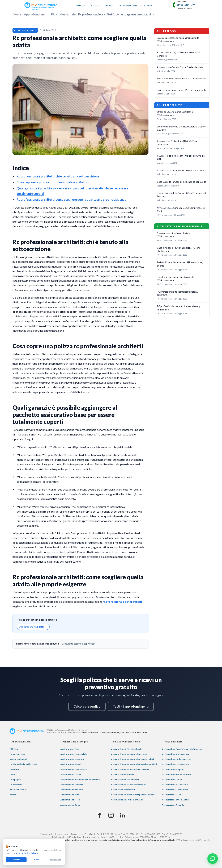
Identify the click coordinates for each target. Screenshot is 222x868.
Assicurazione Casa (70, 749)
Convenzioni (16, 785)
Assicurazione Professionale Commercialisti (132, 759)
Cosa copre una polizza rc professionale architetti (52, 182)
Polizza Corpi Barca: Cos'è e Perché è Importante (182, 90)
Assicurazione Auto (70, 795)
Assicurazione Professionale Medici (128, 785)
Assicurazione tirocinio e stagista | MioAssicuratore (174, 235)
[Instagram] (111, 815)
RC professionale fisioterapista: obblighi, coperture (177, 293)
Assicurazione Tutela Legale (175, 800)
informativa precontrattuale (162, 840)
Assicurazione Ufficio (172, 780)
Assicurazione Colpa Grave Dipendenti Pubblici (133, 795)
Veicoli (109, 6)
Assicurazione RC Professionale (127, 749)
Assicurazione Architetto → (33, 627)
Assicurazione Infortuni (72, 790)
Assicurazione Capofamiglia (74, 754)
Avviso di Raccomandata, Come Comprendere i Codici (181, 209)
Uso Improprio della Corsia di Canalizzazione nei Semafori (181, 195)
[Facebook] (100, 815)
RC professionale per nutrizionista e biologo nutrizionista (179, 308)
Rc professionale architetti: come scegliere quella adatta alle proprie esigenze (71, 200)
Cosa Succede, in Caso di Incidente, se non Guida (182, 182)
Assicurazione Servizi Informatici (127, 800)
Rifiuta (37, 860)
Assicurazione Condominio (175, 790)
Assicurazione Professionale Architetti (130, 769)
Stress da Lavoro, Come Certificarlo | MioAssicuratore (176, 113)
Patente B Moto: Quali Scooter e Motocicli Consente (178, 54)
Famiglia (80, 6)
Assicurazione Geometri (123, 774)
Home (17, 14)
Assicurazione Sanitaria (72, 785)
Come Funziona (17, 754)
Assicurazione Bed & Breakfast (177, 759)
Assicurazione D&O (171, 795)
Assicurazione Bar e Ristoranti (176, 774)
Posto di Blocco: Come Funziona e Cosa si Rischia (182, 78)
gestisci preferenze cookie (85, 840)
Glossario (14, 769)
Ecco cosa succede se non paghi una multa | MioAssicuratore (179, 40)
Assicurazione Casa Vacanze (175, 764)
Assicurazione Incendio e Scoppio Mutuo (80, 780)
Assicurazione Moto (70, 800)
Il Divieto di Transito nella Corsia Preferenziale (180, 171)
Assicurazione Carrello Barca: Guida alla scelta (180, 67)
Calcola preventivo (87, 706)
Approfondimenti (36, 14)
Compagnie (15, 780)
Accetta (16, 860)
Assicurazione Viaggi (70, 764)
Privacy (34, 853)
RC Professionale (128, 6)
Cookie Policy (23, 853)
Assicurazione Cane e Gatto (74, 769)
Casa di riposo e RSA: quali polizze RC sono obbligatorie (179, 249)
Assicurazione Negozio (173, 769)
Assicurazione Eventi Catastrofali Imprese (182, 749)
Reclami (13, 795)
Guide (12, 774)
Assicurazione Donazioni (72, 759)
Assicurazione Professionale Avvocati (129, 754)
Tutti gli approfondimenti (131, 706)
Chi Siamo (14, 749)
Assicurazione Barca (70, 805)
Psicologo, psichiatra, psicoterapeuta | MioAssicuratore (176, 279)
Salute (95, 6)
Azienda (148, 6)
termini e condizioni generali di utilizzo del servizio (123, 840)
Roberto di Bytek (49, 644)
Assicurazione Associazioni (175, 785)
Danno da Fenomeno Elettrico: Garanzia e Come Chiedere (181, 128)
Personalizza (55, 860)
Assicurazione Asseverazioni (125, 780)
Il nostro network (18, 790)
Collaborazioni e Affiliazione (23, 764)
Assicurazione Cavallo (71, 774)
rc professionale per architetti (122, 602)
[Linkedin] (122, 815)
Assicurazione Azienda (173, 805)
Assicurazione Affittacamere (176, 754)
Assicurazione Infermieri (123, 790)
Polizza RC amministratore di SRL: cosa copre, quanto (180, 264)
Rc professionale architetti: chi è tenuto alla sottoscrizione (58, 176)
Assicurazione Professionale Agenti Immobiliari (134, 764)
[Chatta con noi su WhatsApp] (213, 859)
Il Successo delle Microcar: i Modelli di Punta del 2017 (181, 157)
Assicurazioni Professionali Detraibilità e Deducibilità (177, 143)
